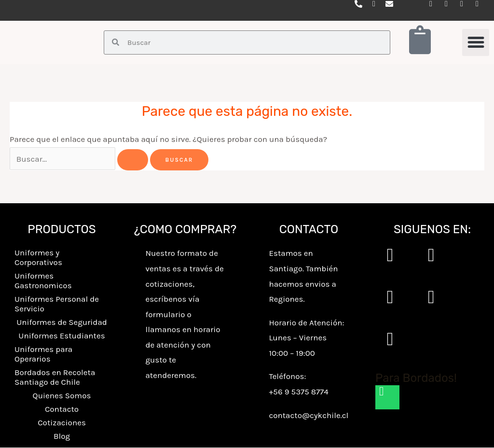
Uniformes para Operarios (43, 354)
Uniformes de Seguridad (62, 322)
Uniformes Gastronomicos (43, 281)
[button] (476, 42)
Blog (62, 436)
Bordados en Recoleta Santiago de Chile (55, 378)
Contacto (62, 409)
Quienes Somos (62, 396)
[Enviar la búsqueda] (133, 160)
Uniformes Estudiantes (62, 336)
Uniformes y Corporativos (38, 258)
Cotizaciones (62, 423)
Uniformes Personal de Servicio (57, 304)
